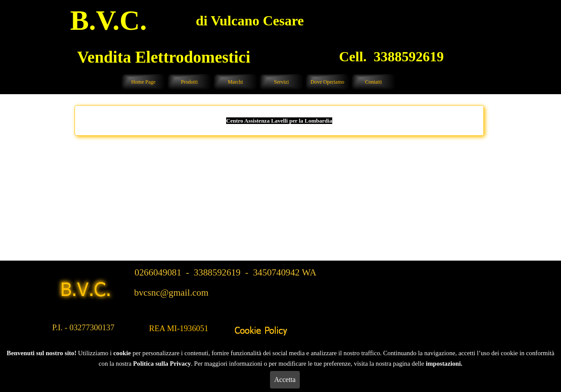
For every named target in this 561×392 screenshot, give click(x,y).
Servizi (281, 82)
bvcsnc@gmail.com (171, 293)
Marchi (236, 82)
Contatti (374, 82)
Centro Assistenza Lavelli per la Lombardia (279, 121)
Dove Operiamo (328, 82)
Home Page (143, 82)
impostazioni (443, 364)
